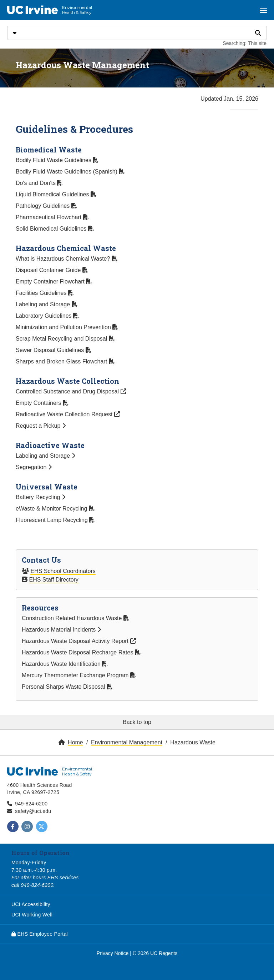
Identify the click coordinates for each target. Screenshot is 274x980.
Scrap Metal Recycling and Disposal (65, 339)
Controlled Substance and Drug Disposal (71, 391)
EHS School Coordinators (63, 571)
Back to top (137, 722)
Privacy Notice (113, 953)
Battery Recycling (40, 497)
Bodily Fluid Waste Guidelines (57, 160)
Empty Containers (42, 403)
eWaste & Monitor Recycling (55, 509)
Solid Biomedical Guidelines (55, 229)
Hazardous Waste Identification (65, 664)
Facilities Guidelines (45, 293)
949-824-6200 (31, 804)
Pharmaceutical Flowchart (52, 217)
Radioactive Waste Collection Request (68, 414)
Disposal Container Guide (52, 270)
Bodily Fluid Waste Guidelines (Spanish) (70, 172)
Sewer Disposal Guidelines (54, 350)
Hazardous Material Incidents (61, 630)
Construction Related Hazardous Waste (75, 618)
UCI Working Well (32, 915)
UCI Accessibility (31, 904)
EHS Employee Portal (40, 934)
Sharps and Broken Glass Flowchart (65, 361)
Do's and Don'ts (39, 183)
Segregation (34, 467)
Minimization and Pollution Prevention (67, 327)
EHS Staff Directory (54, 580)
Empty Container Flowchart (54, 282)
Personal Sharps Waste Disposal (67, 687)
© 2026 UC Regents (155, 953)
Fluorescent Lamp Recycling (55, 520)
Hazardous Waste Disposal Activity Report (79, 641)
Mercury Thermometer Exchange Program (79, 675)
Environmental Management (127, 742)
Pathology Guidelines (46, 206)
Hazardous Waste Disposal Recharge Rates (81, 652)
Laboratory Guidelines (47, 316)
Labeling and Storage (47, 304)
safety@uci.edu (33, 811)
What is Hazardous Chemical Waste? (67, 259)
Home (75, 742)
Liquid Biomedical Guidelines (56, 194)
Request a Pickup (41, 426)
